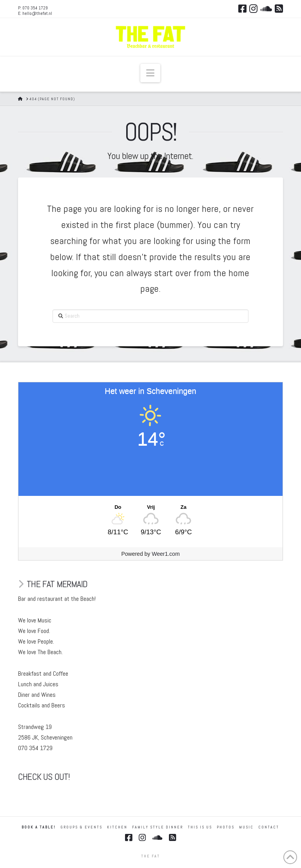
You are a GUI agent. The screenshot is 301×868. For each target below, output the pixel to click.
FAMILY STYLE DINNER (158, 827)
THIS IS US (200, 827)
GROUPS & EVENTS (81, 827)
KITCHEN (117, 827)
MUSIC (246, 827)
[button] (150, 73)
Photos (226, 827)
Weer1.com (166, 554)
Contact (269, 827)
